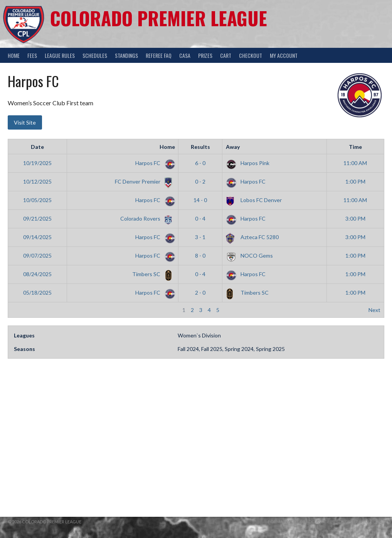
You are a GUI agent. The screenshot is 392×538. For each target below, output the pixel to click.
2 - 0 (200, 293)
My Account (284, 55)
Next (374, 310)
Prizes (205, 55)
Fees (32, 55)
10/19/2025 (37, 163)
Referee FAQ (159, 55)
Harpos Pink (248, 163)
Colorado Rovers (146, 218)
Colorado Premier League (159, 18)
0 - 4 (200, 218)
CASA (185, 55)
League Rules (60, 55)
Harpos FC (154, 163)
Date (37, 147)
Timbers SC (152, 274)
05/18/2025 (37, 293)
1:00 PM (355, 181)
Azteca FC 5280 (252, 237)
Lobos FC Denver (254, 200)
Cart (226, 55)
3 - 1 (200, 237)
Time (355, 147)
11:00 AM (355, 163)
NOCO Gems (249, 256)
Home (14, 55)
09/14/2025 (37, 237)
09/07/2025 (37, 256)
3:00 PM (355, 218)
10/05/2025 (37, 200)
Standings (126, 55)
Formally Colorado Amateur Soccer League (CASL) (326, 522)
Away (233, 147)
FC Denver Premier (144, 181)
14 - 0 (200, 200)
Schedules (95, 55)
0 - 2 (200, 181)
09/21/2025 (37, 218)
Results (200, 147)
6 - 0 (200, 163)
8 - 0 (200, 256)
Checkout (251, 55)
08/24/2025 (37, 274)
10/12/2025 (37, 181)
